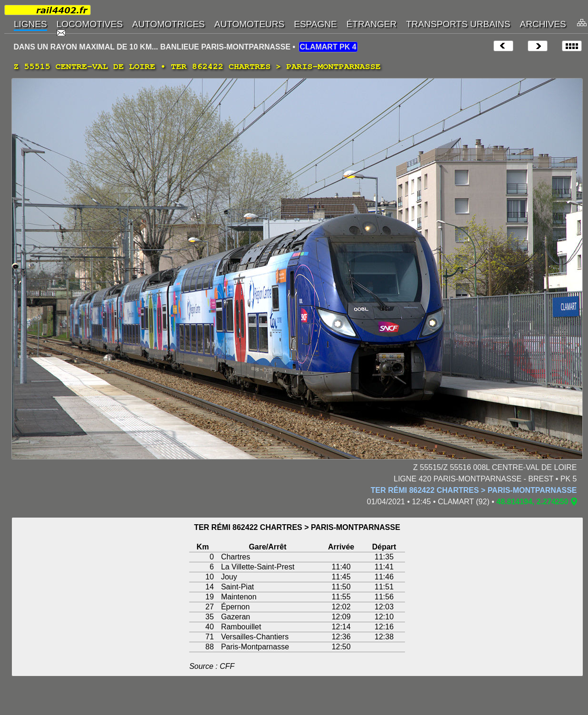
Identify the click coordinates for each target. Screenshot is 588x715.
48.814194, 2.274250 (532, 502)
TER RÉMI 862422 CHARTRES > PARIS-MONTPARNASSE (474, 490)
